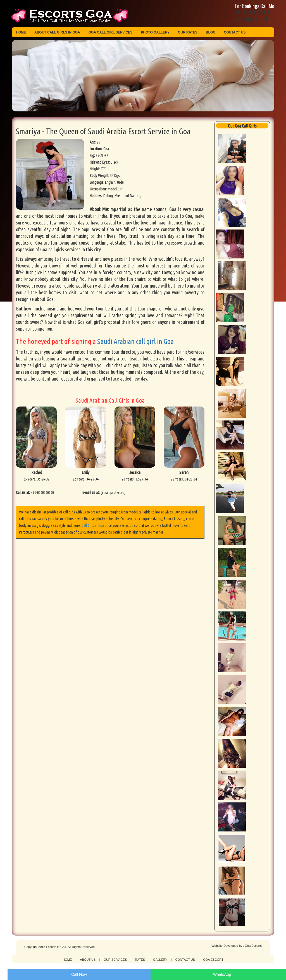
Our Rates (188, 32)
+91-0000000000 (252, 12)
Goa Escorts (253, 946)
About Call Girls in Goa (57, 32)
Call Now (79, 974)
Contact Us (235, 32)
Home (21, 32)
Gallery (160, 960)
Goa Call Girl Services (111, 32)
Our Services (115, 960)
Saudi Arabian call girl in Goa (135, 341)
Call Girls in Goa (93, 525)
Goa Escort (213, 960)
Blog (211, 32)
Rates (140, 960)
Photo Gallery (155, 32)
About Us (88, 960)
